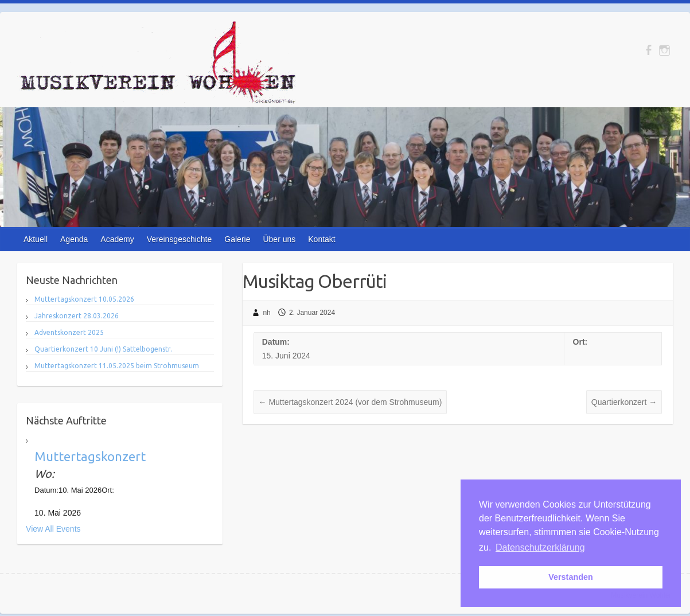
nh (266, 313)
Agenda (74, 239)
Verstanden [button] (571, 577)
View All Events (53, 529)
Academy (117, 239)
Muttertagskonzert (90, 456)
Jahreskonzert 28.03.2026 (77, 316)
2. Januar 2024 (312, 313)
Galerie (237, 239)
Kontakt (321, 239)
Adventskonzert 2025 (69, 332)
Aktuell (36, 239)
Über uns (279, 239)
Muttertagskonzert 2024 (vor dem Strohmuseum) (350, 402)
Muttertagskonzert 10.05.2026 (84, 299)
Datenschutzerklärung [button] (540, 547)
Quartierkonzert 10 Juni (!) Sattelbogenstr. (103, 349)
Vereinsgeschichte (180, 239)
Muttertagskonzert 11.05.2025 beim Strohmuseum (117, 366)
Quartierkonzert (624, 402)
